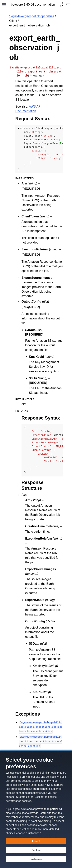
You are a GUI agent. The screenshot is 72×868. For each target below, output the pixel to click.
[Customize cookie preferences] (36, 859)
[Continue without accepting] (36, 850)
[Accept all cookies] (36, 841)
